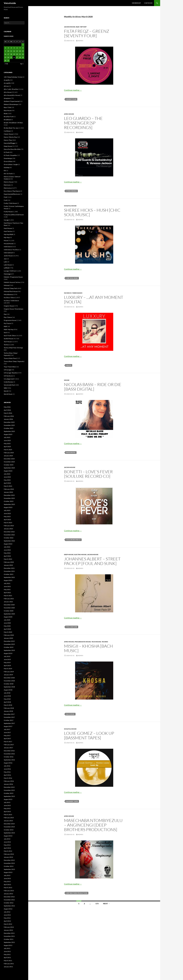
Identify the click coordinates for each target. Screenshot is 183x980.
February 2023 (9, 526)
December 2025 (9, 422)
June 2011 (7, 951)
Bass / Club (7, 107)
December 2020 (9, 605)
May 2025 (7, 443)
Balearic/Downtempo (11, 104)
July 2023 (7, 510)
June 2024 (7, 477)
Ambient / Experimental (12, 101)
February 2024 (9, 489)
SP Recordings (72, 191)
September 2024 (9, 468)
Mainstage (7, 274)
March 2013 (8, 888)
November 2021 (9, 571)
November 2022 (9, 535)
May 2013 (7, 881)
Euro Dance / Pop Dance (12, 191)
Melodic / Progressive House (13, 277)
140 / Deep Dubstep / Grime (13, 77)
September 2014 (9, 833)
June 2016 (7, 769)
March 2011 (8, 961)
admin (81, 41)
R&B (5, 326)
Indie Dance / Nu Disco (11, 250)
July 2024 (7, 474)
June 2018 (7, 696)
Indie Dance (8, 247)
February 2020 (9, 635)
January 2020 (8, 638)
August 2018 (8, 690)
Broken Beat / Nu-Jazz (11, 128)
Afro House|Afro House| (12, 95)
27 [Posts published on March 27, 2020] (17, 57)
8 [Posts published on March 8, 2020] (23, 48)
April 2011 (7, 958)
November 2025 (9, 425)
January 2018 (8, 711)
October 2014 (9, 830)
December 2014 (9, 824)
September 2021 (9, 577)
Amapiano (7, 98)
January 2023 (8, 529)
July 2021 (7, 583)
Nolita (69, 365)
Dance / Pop (8, 140)
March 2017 (8, 742)
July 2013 (7, 875)
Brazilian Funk (9, 117)
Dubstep (7, 167)
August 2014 (8, 836)
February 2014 (9, 854)
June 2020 (7, 623)
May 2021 (7, 589)
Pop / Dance (8, 317)
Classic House (8, 134)
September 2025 (9, 431)
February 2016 (9, 781)
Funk (6, 200)
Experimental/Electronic (12, 194)
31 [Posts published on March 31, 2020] (8, 61)
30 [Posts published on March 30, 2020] (5, 61)
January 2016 (8, 784)
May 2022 (7, 553)
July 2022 (7, 547)
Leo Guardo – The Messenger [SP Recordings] (83, 123)
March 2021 (8, 596)
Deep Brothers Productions (77, 893)
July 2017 (7, 729)
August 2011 (8, 945)
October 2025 (9, 428)
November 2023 (9, 498)
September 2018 (9, 687)
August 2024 (8, 471)
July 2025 (7, 437)
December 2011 (9, 933)
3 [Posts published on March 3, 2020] (8, 48)
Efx (5, 171)
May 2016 (7, 772)
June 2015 (7, 805)
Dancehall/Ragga (9, 143)
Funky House (8, 212)
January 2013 (8, 894)
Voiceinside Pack (9, 385)
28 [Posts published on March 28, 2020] (20, 57)
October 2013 (9, 866)
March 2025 (8, 450)
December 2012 (9, 897)
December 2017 (9, 714)
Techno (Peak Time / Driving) (13, 348)
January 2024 (8, 492)
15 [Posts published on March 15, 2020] (23, 51)
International (8, 253)
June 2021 (7, 586)
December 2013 (9, 860)
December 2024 (9, 459)
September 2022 (9, 541)
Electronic (7, 185)
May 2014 (7, 845)
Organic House (9, 306)
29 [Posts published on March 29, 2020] (23, 57)
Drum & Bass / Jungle (11, 164)
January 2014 (8, 857)
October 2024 (9, 465)
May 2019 (7, 662)
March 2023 (8, 523)
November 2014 (9, 827)
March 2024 (8, 486)
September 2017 (9, 723)
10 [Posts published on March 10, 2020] (8, 51)
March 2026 (8, 413)
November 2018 (9, 681)
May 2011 (7, 954)
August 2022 (8, 544)
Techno (105, 642)
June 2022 (7, 550)
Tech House (96, 642)
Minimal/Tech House (11, 291)
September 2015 (9, 796)
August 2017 (8, 726)
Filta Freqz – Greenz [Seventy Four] (87, 33)
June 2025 (7, 440)
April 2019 (7, 666)
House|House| (9, 244)
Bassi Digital (71, 452)
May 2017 (7, 735)
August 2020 (8, 617)
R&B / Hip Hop (81, 27)
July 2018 (7, 693)
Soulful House (70, 206)
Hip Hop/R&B (8, 234)
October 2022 (9, 538)
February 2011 (9, 964)
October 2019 (9, 647)
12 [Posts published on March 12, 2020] (14, 51)
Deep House (69, 555)
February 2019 (9, 672)
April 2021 (7, 593)
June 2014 (7, 842)
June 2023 (7, 513)
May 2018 (7, 699)
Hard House (8, 228)
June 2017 (7, 732)
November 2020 (9, 608)
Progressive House (83, 642)
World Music (8, 394)
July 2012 (7, 912)
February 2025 (9, 453)
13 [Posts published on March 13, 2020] (17, 51)
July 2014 (7, 839)
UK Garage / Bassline (11, 373)
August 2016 (8, 763)
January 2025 (8, 456)
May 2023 (7, 516)
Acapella (7, 80)
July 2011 (7, 948)
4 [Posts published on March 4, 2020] (11, 48)
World (6, 391)
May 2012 (7, 918)
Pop (5, 314)
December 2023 (9, 495)
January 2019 (8, 675)
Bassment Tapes (72, 801)
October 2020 (9, 611)
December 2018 (9, 678)
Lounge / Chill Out (10, 271)
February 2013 (9, 891)
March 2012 (8, 924)
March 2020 (8, 632)
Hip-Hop (7, 237)
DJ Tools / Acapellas (10, 155)
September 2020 (9, 614)
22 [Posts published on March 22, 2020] (23, 54)
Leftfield (7, 268)
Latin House (8, 265)
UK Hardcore (8, 376)
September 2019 (9, 650)
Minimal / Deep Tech (11, 288)
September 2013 (9, 869)
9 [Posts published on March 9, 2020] (5, 51)
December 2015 (9, 787)
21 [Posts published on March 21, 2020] (20, 54)
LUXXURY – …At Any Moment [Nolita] (94, 300)
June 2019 (7, 659)
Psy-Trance (7, 323)
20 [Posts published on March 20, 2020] (17, 54)
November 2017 (9, 717)
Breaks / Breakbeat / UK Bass (13, 123)
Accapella (7, 83)
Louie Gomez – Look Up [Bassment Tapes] (89, 735)
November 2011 (9, 936)
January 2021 (8, 602)
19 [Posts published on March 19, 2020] (14, 54)
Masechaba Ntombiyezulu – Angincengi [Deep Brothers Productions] (93, 825)
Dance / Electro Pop (10, 137)
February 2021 (9, 599)
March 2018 (8, 705)
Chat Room (148, 3)
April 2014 (7, 848)
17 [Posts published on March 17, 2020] (8, 54)
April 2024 (7, 483)
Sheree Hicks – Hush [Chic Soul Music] (92, 212)
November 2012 (9, 900)
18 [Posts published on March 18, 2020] (11, 54)
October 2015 (9, 793)
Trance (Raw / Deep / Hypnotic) (14, 361)
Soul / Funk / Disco (10, 336)
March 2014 (8, 851)
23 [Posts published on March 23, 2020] (5, 57)
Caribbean (7, 131)
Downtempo (8, 158)
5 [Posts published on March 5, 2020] (14, 48)
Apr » (22, 64)
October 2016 (9, 757)
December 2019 (9, 641)
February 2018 (9, 708)
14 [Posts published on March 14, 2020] (20, 51)
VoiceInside (10, 3)
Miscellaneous (9, 294)
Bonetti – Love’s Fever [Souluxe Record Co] (88, 474)
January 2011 (8, 967)
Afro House (69, 114)
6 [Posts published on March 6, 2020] (17, 48)
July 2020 (7, 620)
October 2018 (9, 684)
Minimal (7, 285)
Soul (5, 332)
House (67, 380)
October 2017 (9, 720)
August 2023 (8, 507)
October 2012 (9, 903)
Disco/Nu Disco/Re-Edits (12, 149)
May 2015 (7, 808)
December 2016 (9, 751)
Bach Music (70, 714)
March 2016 (8, 778)
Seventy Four (71, 99)
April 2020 (7, 629)
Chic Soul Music (72, 278)
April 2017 (7, 739)
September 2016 (9, 760)
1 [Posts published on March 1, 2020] (23, 45)
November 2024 (9, 462)
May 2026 (7, 407)
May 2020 (7, 626)
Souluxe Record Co (73, 540)
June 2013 (7, 878)
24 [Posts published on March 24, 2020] (8, 57)
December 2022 (9, 532)
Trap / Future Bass (10, 367)
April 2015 (7, 812)
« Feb (6, 64)
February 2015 (9, 818)
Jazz (5, 259)
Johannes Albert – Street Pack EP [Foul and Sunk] (92, 561)
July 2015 (7, 802)
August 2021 (8, 580)
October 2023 (9, 501)
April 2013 (7, 885)
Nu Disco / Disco (9, 297)
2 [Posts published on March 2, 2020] (5, 48)
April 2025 (7, 447)
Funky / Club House (10, 203)
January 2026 (8, 419)
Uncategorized (9, 379)
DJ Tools (7, 152)
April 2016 (7, 775)
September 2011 (9, 942)
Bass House (8, 110)
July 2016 (7, 766)
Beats (6, 113)
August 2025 (8, 434)
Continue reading (73, 90)
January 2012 (8, 930)
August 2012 (8, 909)
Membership (136, 3)
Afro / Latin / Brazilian (11, 89)
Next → (106, 904)
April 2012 (7, 921)
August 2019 (8, 653)
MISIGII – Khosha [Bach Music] (88, 648)
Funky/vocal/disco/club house (14, 215)
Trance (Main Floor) (10, 358)
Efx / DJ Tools (8, 174)
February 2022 (9, 562)
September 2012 (9, 906)
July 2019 (7, 656)
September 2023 (9, 504)
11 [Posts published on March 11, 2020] (11, 51)
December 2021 (9, 568)
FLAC (6, 197)
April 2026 (7, 410)
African (6, 86)
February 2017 (9, 745)
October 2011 (9, 939)
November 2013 (9, 863)
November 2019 (9, 644)
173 (97, 904)
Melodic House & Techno (12, 282)
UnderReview (8, 382)
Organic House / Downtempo (14, 309)
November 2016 (9, 754)
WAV (5, 388)
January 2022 (8, 565)
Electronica (8, 188)
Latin (5, 262)
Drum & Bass (8, 161)
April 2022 (7, 556)
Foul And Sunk (72, 627)
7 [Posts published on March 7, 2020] (20, 48)
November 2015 (9, 790)
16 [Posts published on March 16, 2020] (5, 54)
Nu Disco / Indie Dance (73, 293)
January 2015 (8, 821)
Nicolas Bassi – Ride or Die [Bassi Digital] (93, 387)
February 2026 (9, 416)
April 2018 (7, 702)
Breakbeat (7, 120)
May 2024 (7, 480)
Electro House (80, 555)
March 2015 (8, 815)
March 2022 (8, 559)
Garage (6, 220)
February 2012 (9, 927)
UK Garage (7, 370)
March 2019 (8, 669)
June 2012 (7, 915)
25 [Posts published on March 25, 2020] (11, 57)
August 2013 (8, 872)
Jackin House (70, 27)
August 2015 (8, 799)
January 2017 (8, 748)
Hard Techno (8, 231)
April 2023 (7, 520)
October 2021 (9, 574)
